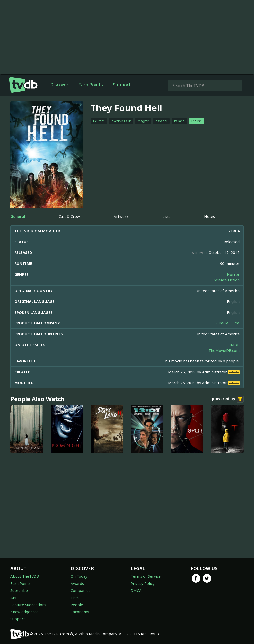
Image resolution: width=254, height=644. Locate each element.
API (13, 598)
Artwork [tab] (121, 216)
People (77, 605)
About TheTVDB (25, 576)
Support (122, 85)
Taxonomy (80, 612)
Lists (75, 598)
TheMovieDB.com (224, 350)
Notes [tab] (209, 216)
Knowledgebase (25, 612)
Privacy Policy (143, 583)
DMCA (136, 590)
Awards (77, 583)
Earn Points (91, 85)
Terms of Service (146, 576)
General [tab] (18, 216)
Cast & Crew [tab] (69, 216)
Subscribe (19, 590)
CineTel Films (228, 323)
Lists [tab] (166, 216)
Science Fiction (227, 280)
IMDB (235, 345)
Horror (233, 274)
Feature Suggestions (28, 605)
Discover (59, 85)
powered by (228, 399)
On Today (79, 576)
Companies (80, 590)
